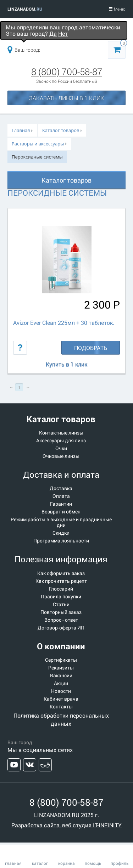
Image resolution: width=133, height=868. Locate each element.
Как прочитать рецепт (61, 581)
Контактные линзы (61, 433)
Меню (117, 9)
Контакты (61, 707)
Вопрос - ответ (61, 620)
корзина (66, 863)
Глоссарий (61, 589)
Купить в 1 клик (66, 364)
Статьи (61, 604)
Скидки (61, 533)
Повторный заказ (61, 612)
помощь (93, 863)
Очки (61, 448)
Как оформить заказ (61, 573)
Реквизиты (61, 668)
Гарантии (61, 504)
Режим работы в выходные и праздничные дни (61, 522)
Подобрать (91, 348)
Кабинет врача (61, 699)
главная (13, 863)
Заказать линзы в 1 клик (66, 98)
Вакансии (61, 676)
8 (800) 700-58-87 (67, 71)
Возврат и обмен (61, 512)
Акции (61, 683)
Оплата (61, 496)
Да (53, 33)
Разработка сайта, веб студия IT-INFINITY (66, 825)
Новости (61, 691)
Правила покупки (61, 597)
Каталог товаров (66, 180)
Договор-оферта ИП (61, 628)
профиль (120, 863)
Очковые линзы (61, 456)
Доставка (61, 488)
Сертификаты (61, 660)
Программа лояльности (61, 541)
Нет (63, 33)
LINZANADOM (25, 9)
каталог (40, 863)
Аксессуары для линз (61, 441)
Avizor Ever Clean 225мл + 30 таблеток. (64, 323)
